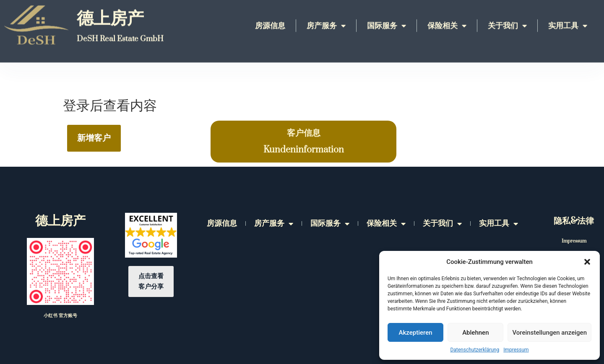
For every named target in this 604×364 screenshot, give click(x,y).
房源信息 (270, 14)
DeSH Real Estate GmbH (120, 27)
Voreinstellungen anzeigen (549, 333)
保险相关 (447, 14)
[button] (587, 262)
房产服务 (326, 14)
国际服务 (387, 14)
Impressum (516, 350)
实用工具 (568, 14)
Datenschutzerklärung (475, 350)
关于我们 (507, 14)
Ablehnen (475, 333)
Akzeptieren (416, 333)
